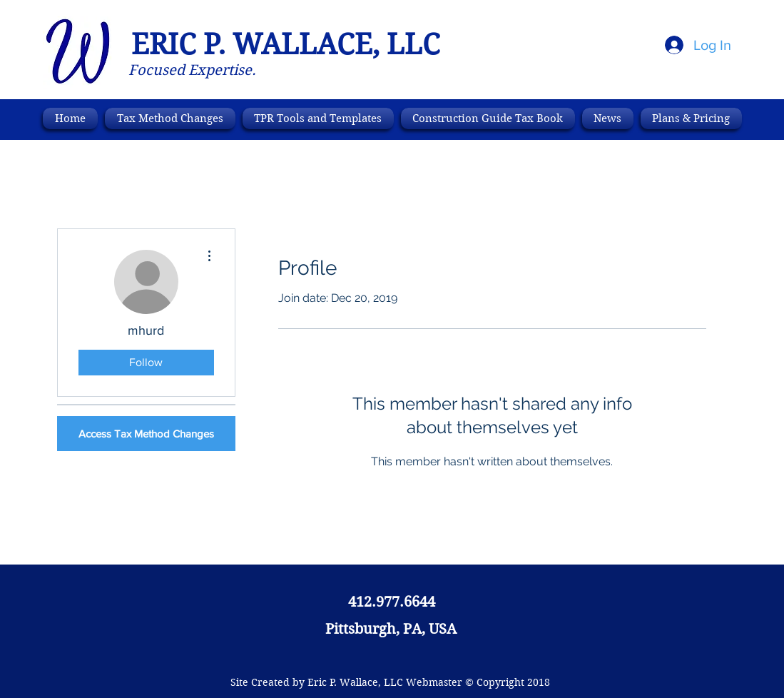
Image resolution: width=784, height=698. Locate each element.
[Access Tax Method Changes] (146, 434)
